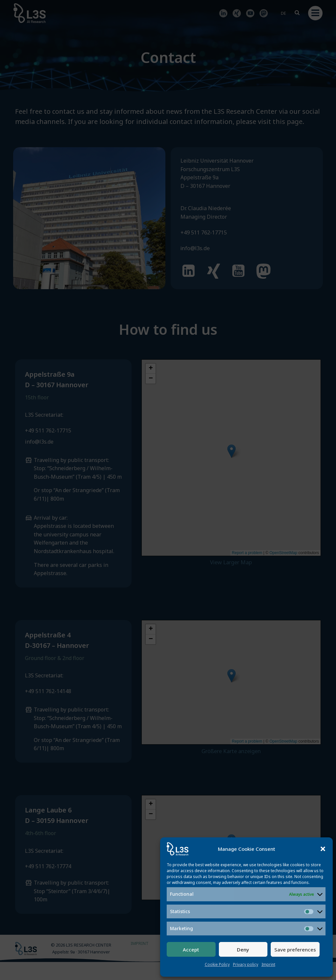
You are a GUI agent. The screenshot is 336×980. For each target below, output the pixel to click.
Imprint (268, 964)
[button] (323, 849)
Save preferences (295, 950)
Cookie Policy (217, 964)
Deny (243, 950)
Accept (191, 950)
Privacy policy (246, 964)
